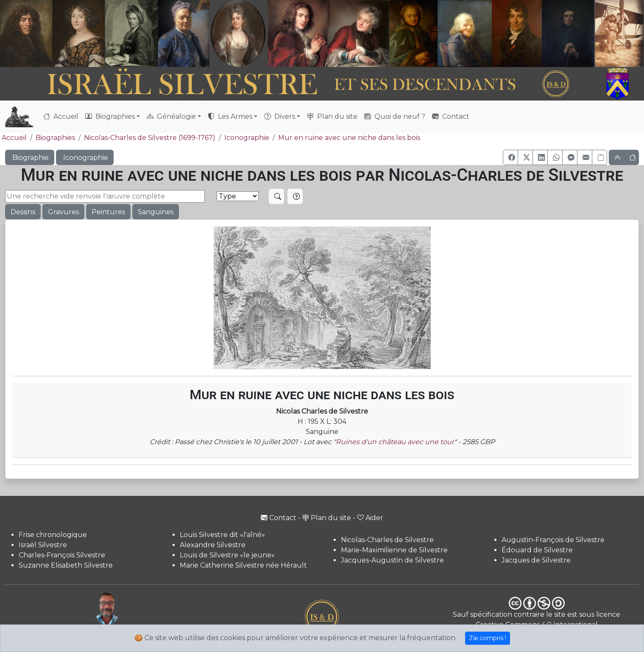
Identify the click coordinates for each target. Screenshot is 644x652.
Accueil (61, 116)
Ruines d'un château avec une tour (395, 442)
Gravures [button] (63, 212)
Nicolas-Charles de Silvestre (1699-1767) (150, 138)
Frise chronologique (53, 535)
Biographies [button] (110, 116)
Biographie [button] (30, 158)
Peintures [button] (108, 212)
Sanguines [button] (156, 212)
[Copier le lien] (599, 157)
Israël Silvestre (43, 545)
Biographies (55, 138)
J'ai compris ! (488, 638)
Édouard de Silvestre (537, 550)
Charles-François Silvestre (62, 555)
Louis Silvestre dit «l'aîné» (222, 535)
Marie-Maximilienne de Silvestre (394, 550)
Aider (370, 518)
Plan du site (332, 116)
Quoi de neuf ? (395, 116)
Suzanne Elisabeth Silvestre (66, 565)
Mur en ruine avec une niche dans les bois (349, 138)
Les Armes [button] (230, 116)
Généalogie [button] (171, 116)
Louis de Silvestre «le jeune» (227, 555)
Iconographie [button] (85, 158)
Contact (451, 116)
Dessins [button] (23, 212)
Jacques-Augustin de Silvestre (392, 560)
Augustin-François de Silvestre (553, 540)
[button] (510, 157)
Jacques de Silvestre (536, 560)
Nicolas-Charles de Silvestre (387, 540)
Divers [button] (280, 116)
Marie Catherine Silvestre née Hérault (243, 565)
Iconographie (247, 138)
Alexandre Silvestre (213, 545)
